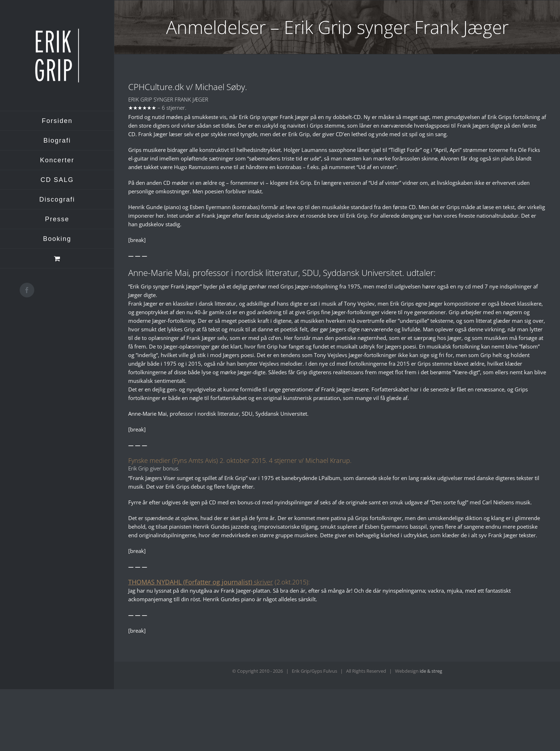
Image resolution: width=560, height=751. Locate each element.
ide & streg (431, 671)
